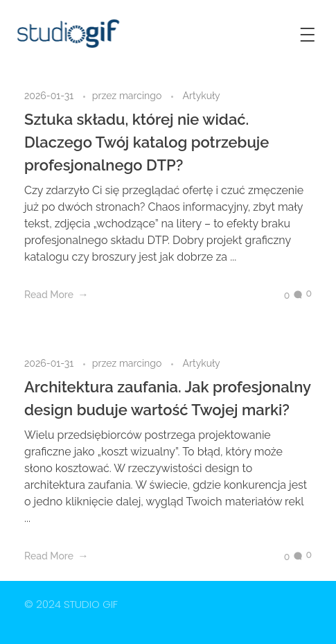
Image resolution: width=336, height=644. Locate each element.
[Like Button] (276, 295)
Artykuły (201, 96)
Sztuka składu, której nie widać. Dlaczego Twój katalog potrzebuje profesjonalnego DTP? (147, 142)
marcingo (142, 96)
